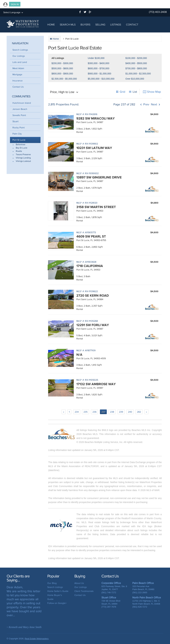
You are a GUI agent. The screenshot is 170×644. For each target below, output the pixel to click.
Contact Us (18, 87)
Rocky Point (19, 128)
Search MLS (68, 25)
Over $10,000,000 (135, 79)
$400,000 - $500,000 (136, 63)
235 (85, 412)
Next (154, 104)
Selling (100, 25)
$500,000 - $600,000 (62, 68)
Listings (116, 25)
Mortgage (17, 74)
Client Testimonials (84, 591)
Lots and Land (20, 62)
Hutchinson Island (22, 103)
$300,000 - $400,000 (99, 63)
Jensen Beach (20, 109)
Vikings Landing (23, 158)
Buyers (85, 25)
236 (94, 412)
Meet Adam (18, 68)
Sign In (15, 4)
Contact (132, 25)
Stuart (15, 121)
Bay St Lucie (21, 148)
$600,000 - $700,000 (99, 68)
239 (121, 412)
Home (51, 25)
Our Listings (19, 56)
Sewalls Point (19, 115)
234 (77, 412)
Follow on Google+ (57, 603)
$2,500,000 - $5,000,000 (64, 79)
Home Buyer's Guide (55, 597)
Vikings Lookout (23, 161)
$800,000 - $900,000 (62, 74)
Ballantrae (21, 145)
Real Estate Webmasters (37, 639)
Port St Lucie (19, 140)
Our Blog (52, 583)
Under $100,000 (96, 58)
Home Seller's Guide (58, 591)
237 (103, 412)
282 (139, 412)
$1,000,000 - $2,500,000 (138, 74)
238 (112, 412)
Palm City (17, 134)
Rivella (19, 151)
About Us (79, 583)
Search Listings (20, 50)
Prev (146, 104)
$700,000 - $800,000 (136, 68)
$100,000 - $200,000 (136, 58)
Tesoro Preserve (23, 155)
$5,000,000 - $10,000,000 (101, 79)
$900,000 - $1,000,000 (100, 74)
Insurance (18, 81)
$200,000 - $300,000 (62, 63)
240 (130, 412)
